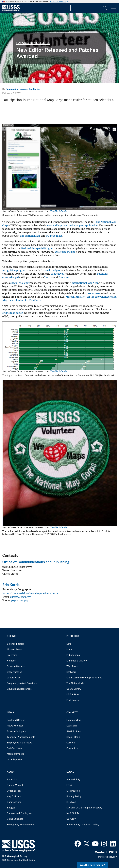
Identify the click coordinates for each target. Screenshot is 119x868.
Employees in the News (19, 743)
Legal (70, 772)
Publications (73, 655)
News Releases (15, 726)
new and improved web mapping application (72, 225)
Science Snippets (16, 731)
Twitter (49, 277)
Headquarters (74, 720)
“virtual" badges (50, 270)
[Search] (105, 8)
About (11, 772)
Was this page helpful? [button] (92, 865)
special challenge (20, 283)
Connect (72, 712)
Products (73, 636)
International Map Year (85, 283)
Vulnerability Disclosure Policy (83, 825)
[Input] (89, 8)
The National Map (30, 236)
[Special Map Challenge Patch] (59, 48)
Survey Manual (15, 785)
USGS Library (74, 689)
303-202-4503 (19, 600)
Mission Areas (14, 649)
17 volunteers (93, 293)
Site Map (71, 802)
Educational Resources (19, 689)
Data (69, 644)
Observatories (14, 672)
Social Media (73, 737)
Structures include (65, 252)
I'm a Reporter (14, 759)
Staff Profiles (74, 731)
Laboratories (14, 678)
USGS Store (73, 694)
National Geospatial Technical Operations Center (30, 593)
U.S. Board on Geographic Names (84, 678)
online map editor (13, 313)
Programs (12, 655)
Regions (11, 661)
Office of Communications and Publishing (36, 562)
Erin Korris (11, 585)
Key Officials (14, 796)
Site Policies (73, 791)
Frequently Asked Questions (22, 683)
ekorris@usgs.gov (20, 597)
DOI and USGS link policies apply (84, 808)
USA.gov (71, 819)
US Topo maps (54, 236)
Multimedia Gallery (77, 661)
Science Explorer (16, 644)
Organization (14, 791)
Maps (69, 649)
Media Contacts (15, 754)
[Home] (11, 11)
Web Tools (72, 666)
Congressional (15, 802)
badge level (57, 274)
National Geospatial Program (38, 248)
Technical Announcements (21, 737)
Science (12, 636)
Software (71, 672)
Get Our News (14, 748)
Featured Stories (16, 720)
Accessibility (73, 779)
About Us (12, 779)
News (10, 712)
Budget (11, 808)
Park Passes (73, 700)
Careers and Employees (20, 813)
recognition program (14, 270)
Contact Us (72, 748)
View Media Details (59, 211)
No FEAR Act (73, 813)
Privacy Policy (74, 796)
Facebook (64, 277)
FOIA (69, 785)
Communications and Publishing (23, 89)
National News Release (33, 43)
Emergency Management (20, 825)
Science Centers (16, 666)
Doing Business (15, 819)
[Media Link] (59, 167)
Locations (72, 726)
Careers (71, 743)
